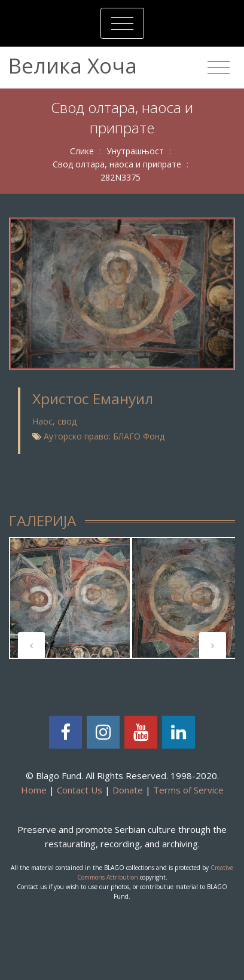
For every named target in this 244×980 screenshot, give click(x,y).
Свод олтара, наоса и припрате (117, 164)
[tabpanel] (70, 598)
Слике (82, 151)
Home (34, 790)
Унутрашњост (135, 151)
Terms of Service (188, 790)
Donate (128, 790)
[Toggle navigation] (122, 23)
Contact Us (80, 790)
